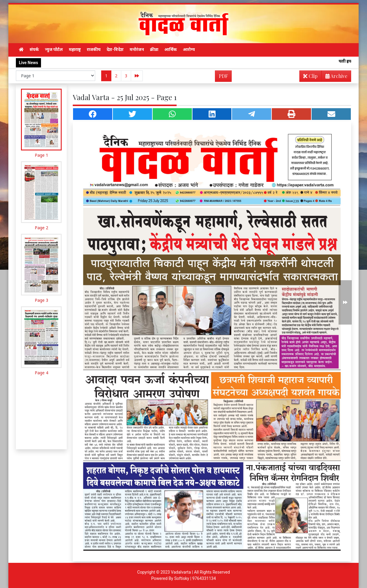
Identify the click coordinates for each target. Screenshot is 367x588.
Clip (310, 76)
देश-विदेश (115, 49)
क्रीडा (154, 49)
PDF (223, 76)
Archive (335, 77)
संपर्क (34, 49)
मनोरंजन (137, 49)
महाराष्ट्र (75, 49)
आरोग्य (189, 49)
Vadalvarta (181, 572)
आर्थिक (171, 49)
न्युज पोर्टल (54, 49)
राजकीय (94, 49)
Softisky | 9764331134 (195, 578)
